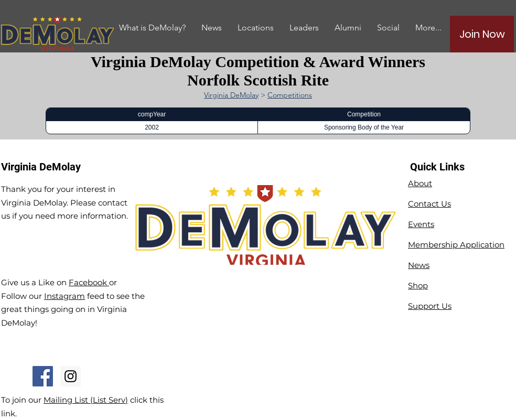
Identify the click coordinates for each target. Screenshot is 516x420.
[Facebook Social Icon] (43, 376)
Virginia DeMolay (231, 95)
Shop (418, 286)
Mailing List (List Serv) (86, 400)
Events (421, 224)
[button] (348, 28)
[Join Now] (482, 34)
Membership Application (456, 245)
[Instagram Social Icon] (71, 376)
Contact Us (429, 204)
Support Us (430, 306)
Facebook (89, 282)
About (420, 183)
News (419, 265)
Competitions (290, 95)
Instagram (64, 296)
